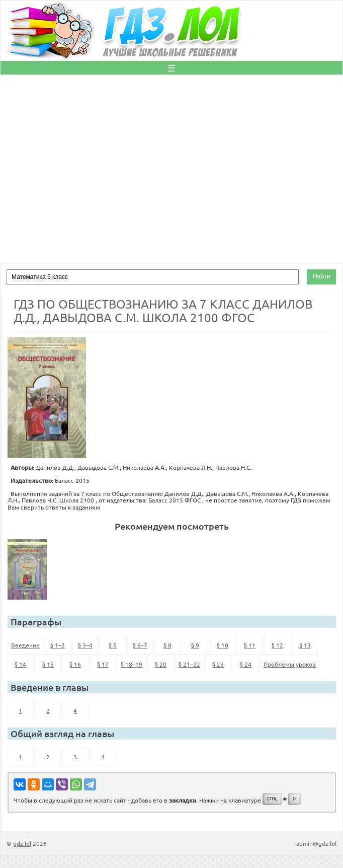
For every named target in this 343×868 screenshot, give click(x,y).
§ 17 (103, 664)
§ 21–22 (189, 664)
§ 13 (305, 645)
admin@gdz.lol (316, 843)
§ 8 (167, 645)
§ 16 (75, 664)
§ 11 (250, 645)
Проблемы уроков (290, 664)
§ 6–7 (140, 645)
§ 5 (113, 645)
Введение (25, 645)
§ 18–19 (132, 664)
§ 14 (20, 664)
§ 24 (246, 664)
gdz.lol (22, 843)
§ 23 (218, 664)
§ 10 (223, 645)
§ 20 (161, 664)
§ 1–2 (58, 645)
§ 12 (277, 645)
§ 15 (48, 664)
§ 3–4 (85, 645)
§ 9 (195, 645)
